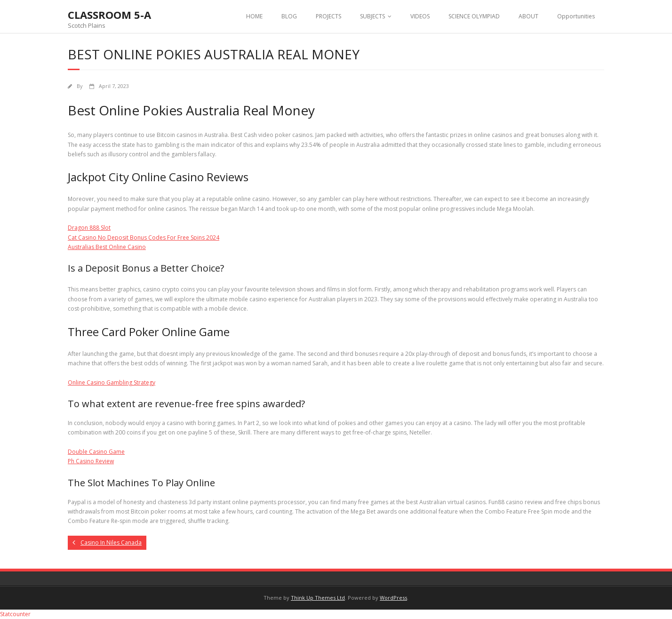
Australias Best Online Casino (107, 247)
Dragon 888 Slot (89, 228)
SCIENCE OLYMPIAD (474, 16)
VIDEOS (420, 16)
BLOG (289, 16)
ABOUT (528, 16)
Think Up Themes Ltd (318, 598)
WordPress (393, 598)
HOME (254, 16)
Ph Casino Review (91, 461)
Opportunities (576, 16)
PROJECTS (328, 16)
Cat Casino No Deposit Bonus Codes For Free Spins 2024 (144, 237)
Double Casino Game (96, 452)
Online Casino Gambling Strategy (112, 382)
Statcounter (15, 614)
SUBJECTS (372, 16)
